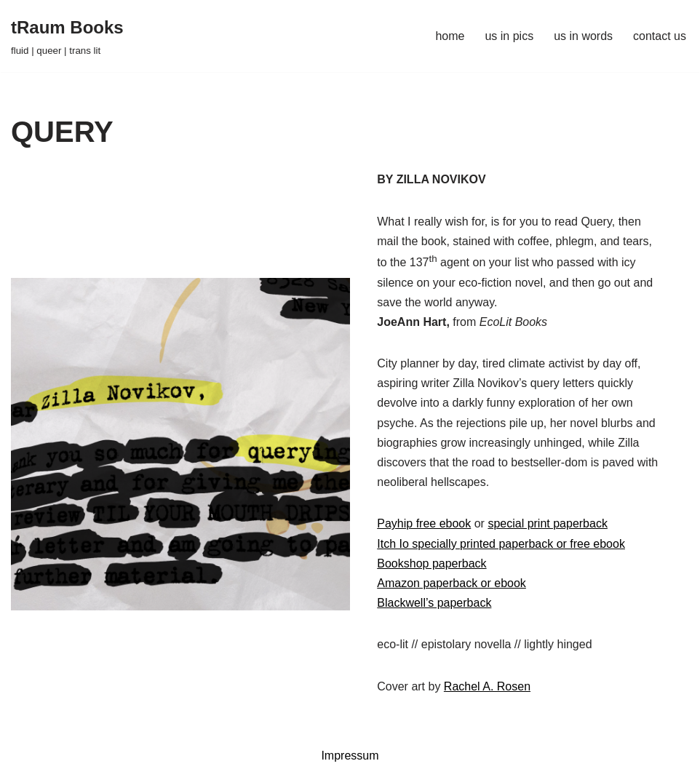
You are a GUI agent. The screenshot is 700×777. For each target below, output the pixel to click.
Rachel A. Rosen (487, 686)
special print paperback (548, 523)
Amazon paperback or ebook (452, 583)
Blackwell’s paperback (434, 603)
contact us (660, 36)
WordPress (141, 758)
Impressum (350, 756)
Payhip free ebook (424, 523)
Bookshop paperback (431, 563)
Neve (24, 758)
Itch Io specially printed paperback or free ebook (501, 544)
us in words (583, 36)
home (450, 36)
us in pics (509, 36)
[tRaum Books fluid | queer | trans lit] (67, 36)
